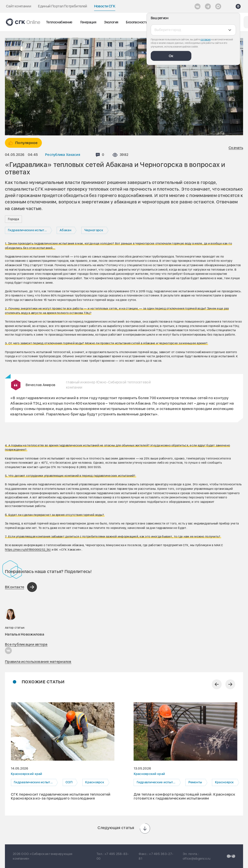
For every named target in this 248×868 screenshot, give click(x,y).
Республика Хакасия (63, 155)
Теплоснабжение (59, 22)
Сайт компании (18, 6)
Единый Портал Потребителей (62, 6)
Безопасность (137, 22)
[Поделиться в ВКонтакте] (21, 587)
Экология (111, 22)
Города (13, 219)
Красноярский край (27, 774)
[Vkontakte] (198, 6)
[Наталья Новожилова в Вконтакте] (8, 651)
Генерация (88, 22)
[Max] (218, 6)
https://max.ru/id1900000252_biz (28, 550)
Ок (171, 56)
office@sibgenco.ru (197, 859)
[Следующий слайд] (230, 684)
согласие (206, 39)
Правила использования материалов (38, 662)
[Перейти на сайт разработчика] (231, 856)
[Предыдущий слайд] (217, 684)
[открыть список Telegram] (208, 6)
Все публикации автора (26, 644)
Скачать (236, 148)
